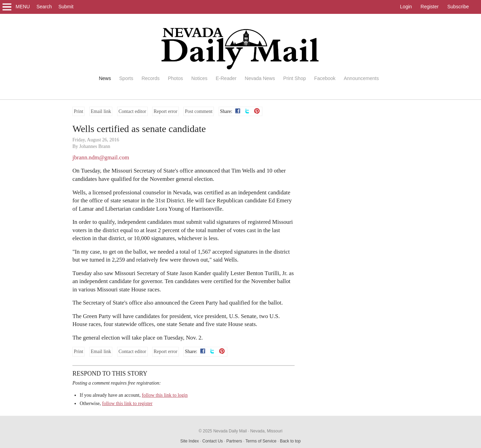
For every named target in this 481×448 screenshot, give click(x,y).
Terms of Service (261, 441)
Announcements (361, 78)
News (105, 78)
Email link (101, 111)
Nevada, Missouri (266, 431)
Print (78, 111)
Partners (234, 441)
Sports (126, 78)
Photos (175, 78)
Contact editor (132, 111)
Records (150, 78)
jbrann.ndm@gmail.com (101, 157)
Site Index (189, 441)
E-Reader (226, 78)
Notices (199, 78)
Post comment (199, 111)
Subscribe (458, 7)
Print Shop (294, 78)
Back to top (290, 441)
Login (406, 7)
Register (430, 7)
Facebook (325, 78)
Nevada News (260, 78)
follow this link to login (165, 395)
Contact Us (213, 441)
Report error (165, 111)
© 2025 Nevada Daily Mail (223, 431)
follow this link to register (127, 403)
